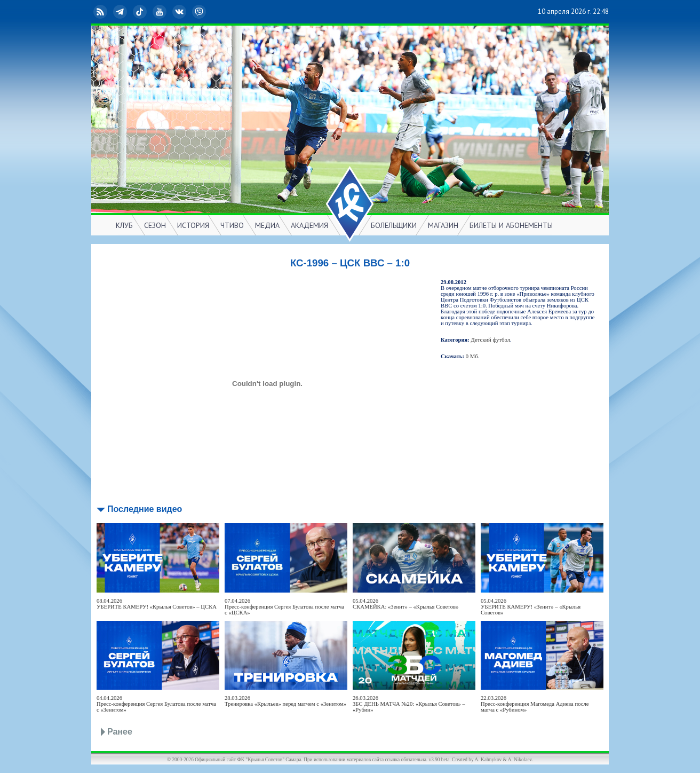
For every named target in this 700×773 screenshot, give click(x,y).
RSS (101, 12)
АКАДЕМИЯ (309, 225)
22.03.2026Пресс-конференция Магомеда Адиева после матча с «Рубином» (535, 704)
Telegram (121, 12)
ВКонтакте (180, 12)
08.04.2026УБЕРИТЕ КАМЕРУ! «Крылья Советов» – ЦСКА (157, 604)
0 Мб (472, 356)
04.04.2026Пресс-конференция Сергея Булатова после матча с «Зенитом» (156, 704)
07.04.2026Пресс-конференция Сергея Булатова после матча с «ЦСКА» (284, 607)
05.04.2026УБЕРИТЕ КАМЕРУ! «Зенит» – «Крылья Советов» (531, 607)
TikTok (141, 12)
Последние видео (145, 509)
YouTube (161, 12)
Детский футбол (491, 340)
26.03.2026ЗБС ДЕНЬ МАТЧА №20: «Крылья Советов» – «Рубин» (409, 704)
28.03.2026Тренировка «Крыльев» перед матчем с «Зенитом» (285, 701)
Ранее (120, 732)
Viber (200, 12)
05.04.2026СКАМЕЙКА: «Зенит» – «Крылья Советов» (405, 604)
